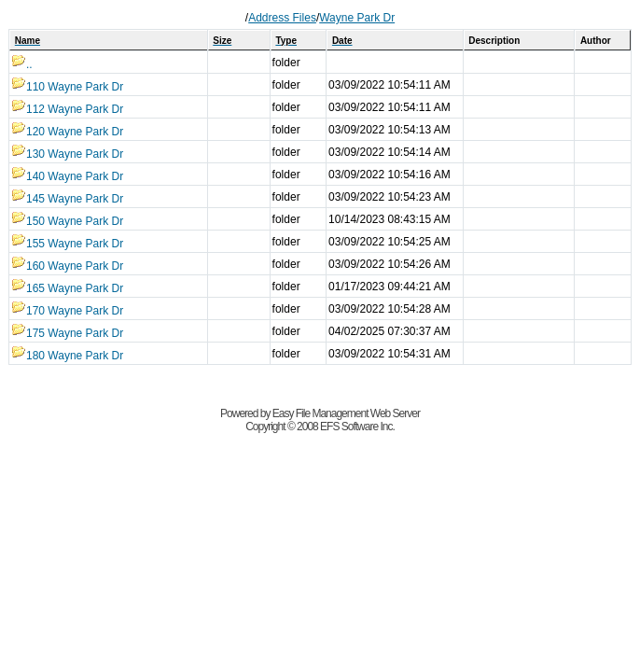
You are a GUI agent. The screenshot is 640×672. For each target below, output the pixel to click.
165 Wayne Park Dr (67, 288)
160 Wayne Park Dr (67, 266)
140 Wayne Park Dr (67, 176)
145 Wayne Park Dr (67, 199)
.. (22, 64)
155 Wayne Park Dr (67, 244)
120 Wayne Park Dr (67, 132)
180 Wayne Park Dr (67, 356)
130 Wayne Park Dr (67, 154)
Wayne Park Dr (357, 18)
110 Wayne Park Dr (67, 87)
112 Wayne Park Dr (67, 109)
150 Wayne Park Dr (67, 221)
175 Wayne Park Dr (67, 333)
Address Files (282, 18)
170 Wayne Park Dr (67, 311)
